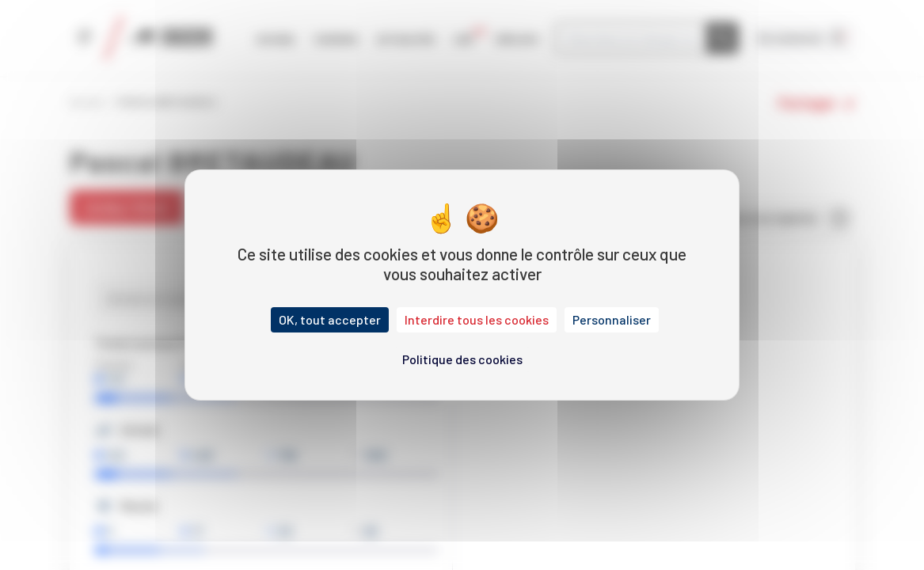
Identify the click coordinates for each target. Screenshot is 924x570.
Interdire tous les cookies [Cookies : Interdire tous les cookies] (477, 319)
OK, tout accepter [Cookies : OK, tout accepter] (330, 319)
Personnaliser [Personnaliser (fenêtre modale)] (612, 319)
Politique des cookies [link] (462, 359)
